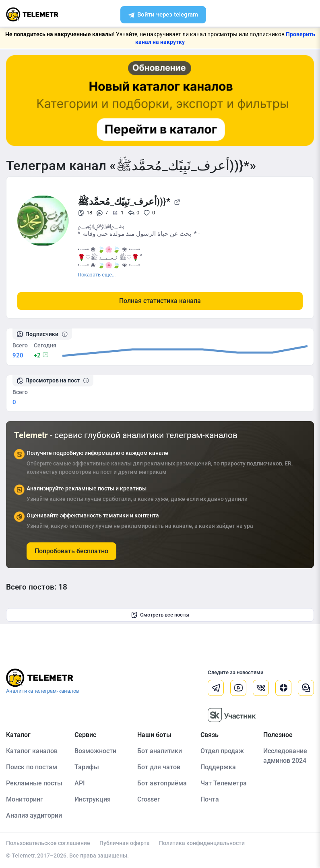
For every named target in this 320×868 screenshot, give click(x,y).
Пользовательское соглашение (48, 843)
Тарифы (87, 767)
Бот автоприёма (162, 783)
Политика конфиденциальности (202, 843)
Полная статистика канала (160, 301)
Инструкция (93, 799)
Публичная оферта (125, 843)
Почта (210, 799)
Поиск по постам (32, 767)
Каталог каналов (32, 751)
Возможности (95, 751)
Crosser (149, 799)
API (80, 783)
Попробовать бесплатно (71, 551)
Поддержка (218, 767)
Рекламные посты (34, 783)
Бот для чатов (159, 767)
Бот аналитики (160, 751)
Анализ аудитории (34, 815)
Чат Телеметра (224, 783)
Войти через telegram (163, 15)
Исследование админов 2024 (285, 756)
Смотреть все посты (160, 615)
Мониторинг (25, 799)
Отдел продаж (222, 751)
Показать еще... (97, 275)
